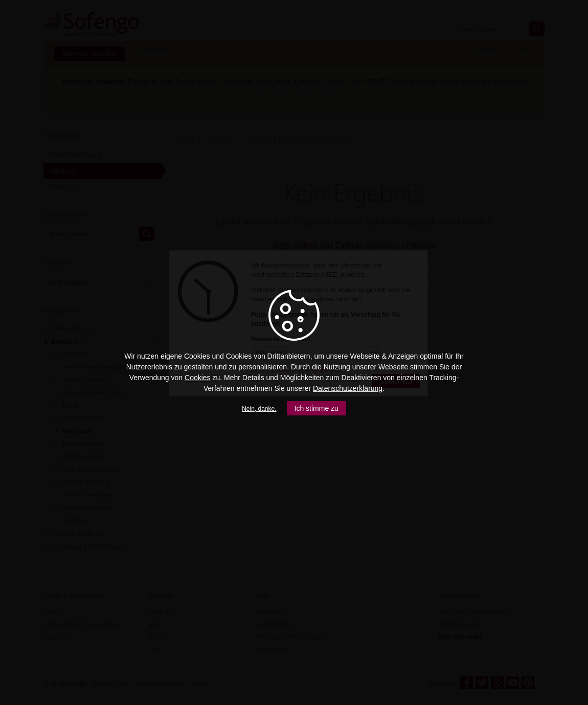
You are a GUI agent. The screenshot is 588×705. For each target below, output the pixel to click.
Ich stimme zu (316, 408)
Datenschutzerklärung (348, 388)
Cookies (198, 378)
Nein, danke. (259, 409)
